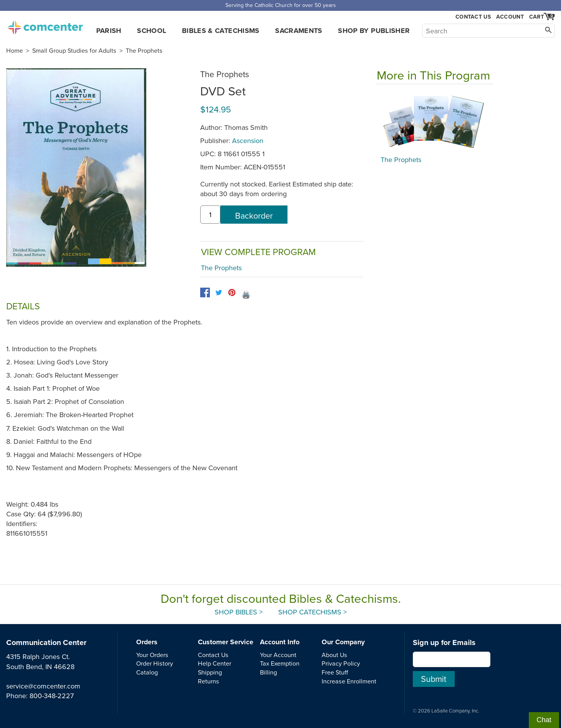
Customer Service (226, 642)
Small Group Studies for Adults (74, 50)
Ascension (248, 141)
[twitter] (219, 292)
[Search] (488, 31)
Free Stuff (335, 672)
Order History (155, 663)
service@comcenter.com (43, 686)
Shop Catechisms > (313, 612)
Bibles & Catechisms (221, 31)
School (152, 31)
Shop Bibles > (239, 612)
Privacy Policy (341, 663)
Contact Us (473, 17)
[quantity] (210, 215)
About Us (334, 655)
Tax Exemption (280, 663)
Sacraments (299, 31)
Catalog (147, 672)
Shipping (210, 672)
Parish (109, 31)
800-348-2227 (52, 696)
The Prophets (144, 50)
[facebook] (205, 292)
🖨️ (246, 294)
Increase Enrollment (349, 681)
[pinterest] (232, 292)
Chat (544, 720)
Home (15, 50)
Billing (268, 672)
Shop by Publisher (374, 31)
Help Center (215, 663)
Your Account (278, 655)
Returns (209, 681)
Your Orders (152, 655)
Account (510, 17)
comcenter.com (45, 25)
